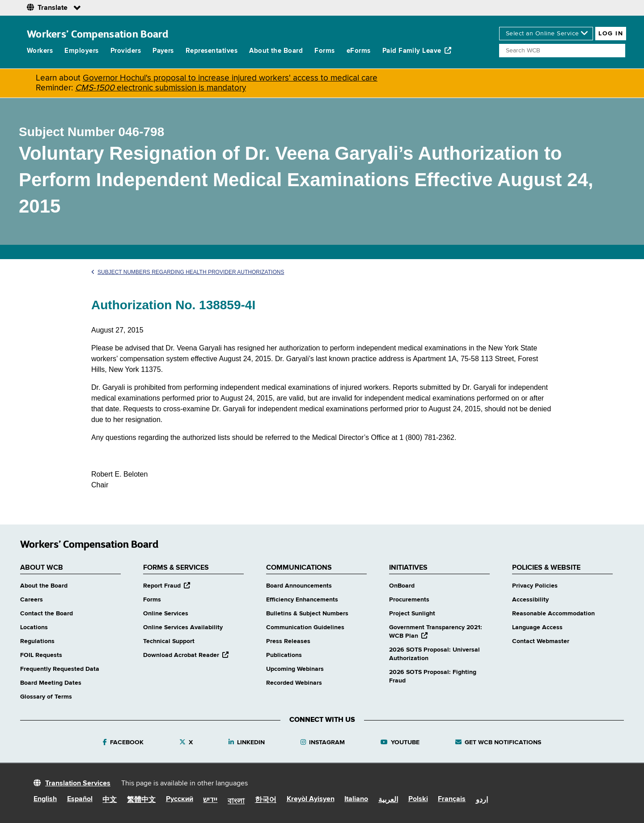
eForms (359, 51)
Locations (34, 627)
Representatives (212, 51)
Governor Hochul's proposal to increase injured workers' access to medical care (230, 78)
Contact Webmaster (541, 641)
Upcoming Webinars (295, 669)
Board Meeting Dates (51, 683)
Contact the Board (47, 614)
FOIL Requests (41, 655)
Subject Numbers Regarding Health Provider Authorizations (188, 272)
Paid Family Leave (417, 51)
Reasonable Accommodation (553, 614)
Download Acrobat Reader (186, 655)
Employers (81, 51)
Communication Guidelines (305, 627)
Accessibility (530, 600)
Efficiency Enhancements (302, 600)
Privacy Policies (535, 586)
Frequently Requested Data (60, 669)
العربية (388, 800)
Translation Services (78, 784)
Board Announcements (299, 586)
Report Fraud (167, 586)
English (45, 799)
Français (452, 799)
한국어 (266, 800)
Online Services (166, 614)
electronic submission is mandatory (161, 88)
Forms (324, 51)
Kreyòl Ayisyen (311, 799)
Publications (284, 655)
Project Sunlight (412, 614)
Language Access (537, 627)
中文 (110, 800)
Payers (163, 51)
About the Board (276, 51)
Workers (40, 51)
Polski (418, 799)
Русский (180, 799)
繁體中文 (141, 800)
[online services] (546, 34)
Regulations (37, 641)
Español (80, 799)
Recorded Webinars (294, 683)
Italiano (356, 799)
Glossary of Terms (46, 697)
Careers (32, 600)
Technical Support (169, 641)
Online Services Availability (183, 627)
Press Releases (288, 641)
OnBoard (402, 586)
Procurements (409, 600)
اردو (482, 800)
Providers (126, 51)
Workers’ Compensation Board (98, 34)
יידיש (210, 800)
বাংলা (236, 802)
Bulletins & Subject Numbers (307, 614)
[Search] (562, 51)
